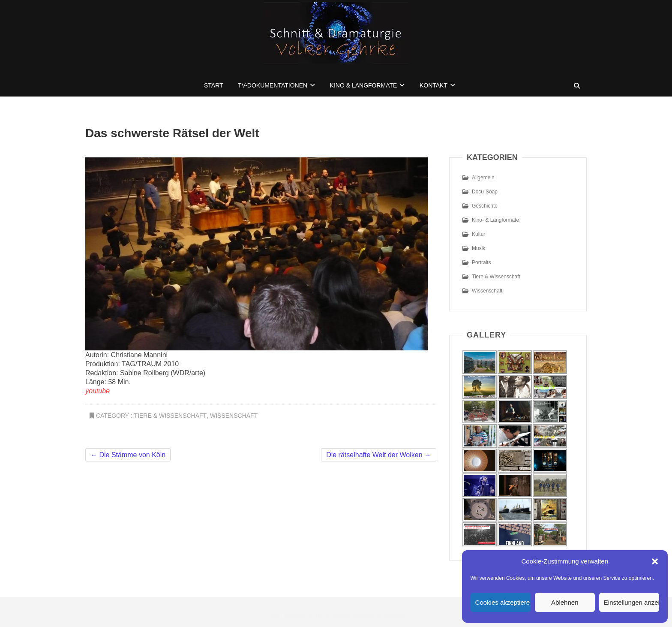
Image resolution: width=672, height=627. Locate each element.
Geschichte (485, 206)
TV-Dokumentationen (273, 85)
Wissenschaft (234, 416)
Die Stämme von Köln (128, 455)
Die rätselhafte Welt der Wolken (379, 455)
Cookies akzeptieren (503, 602)
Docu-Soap (485, 192)
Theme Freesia (332, 616)
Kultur (478, 234)
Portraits (481, 262)
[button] (655, 561)
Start (214, 85)
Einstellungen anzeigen (631, 602)
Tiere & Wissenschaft (171, 416)
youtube (97, 391)
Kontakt (433, 85)
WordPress (397, 616)
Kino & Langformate (364, 85)
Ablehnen (565, 602)
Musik (478, 248)
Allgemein (483, 178)
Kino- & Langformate (495, 220)
